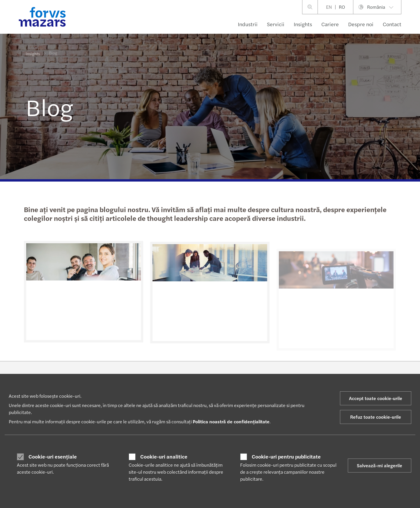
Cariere (330, 24)
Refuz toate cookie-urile (376, 417)
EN (329, 7)
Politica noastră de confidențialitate (231, 421)
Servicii (276, 24)
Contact (392, 24)
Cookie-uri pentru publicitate (286, 457)
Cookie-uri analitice (164, 457)
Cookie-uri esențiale (53, 457)
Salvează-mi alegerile (380, 465)
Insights (303, 24)
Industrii (248, 24)
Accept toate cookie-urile (376, 398)
